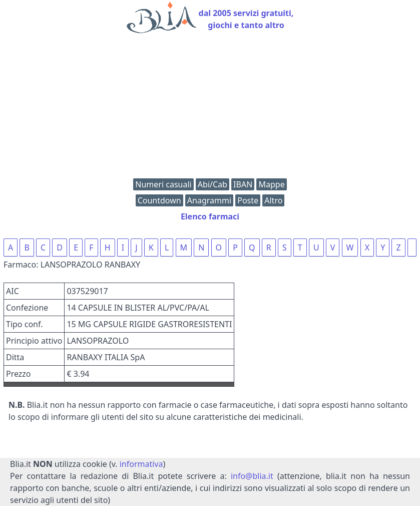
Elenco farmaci (210, 216)
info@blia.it (252, 476)
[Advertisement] (210, 108)
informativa (141, 464)
